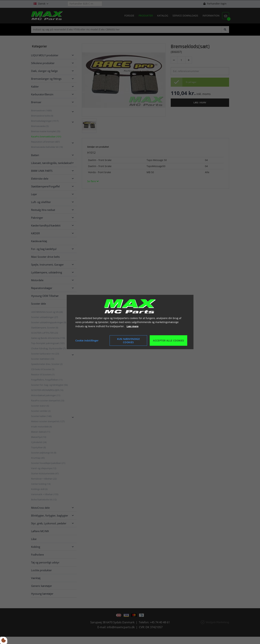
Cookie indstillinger (87, 340)
